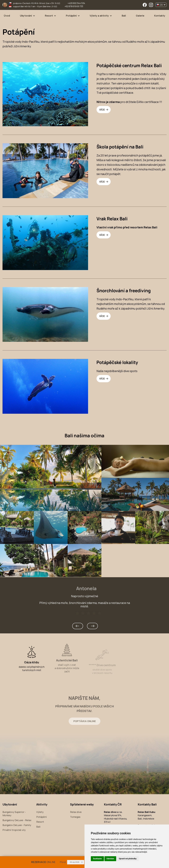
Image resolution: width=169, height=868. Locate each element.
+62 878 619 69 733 (74, 6)
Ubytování (26, 16)
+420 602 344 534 (76, 3)
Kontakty (160, 16)
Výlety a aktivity (99, 16)
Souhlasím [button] (97, 859)
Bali (124, 16)
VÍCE (102, 110)
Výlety (40, 812)
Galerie (140, 16)
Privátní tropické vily (14, 830)
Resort (49, 16)
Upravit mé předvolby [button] (128, 859)
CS (161, 5)
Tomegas (75, 817)
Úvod (7, 16)
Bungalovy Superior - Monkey (14, 814)
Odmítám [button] (110, 859)
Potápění (71, 16)
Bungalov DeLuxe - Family (17, 825)
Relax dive (76, 812)
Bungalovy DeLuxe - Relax (17, 820)
